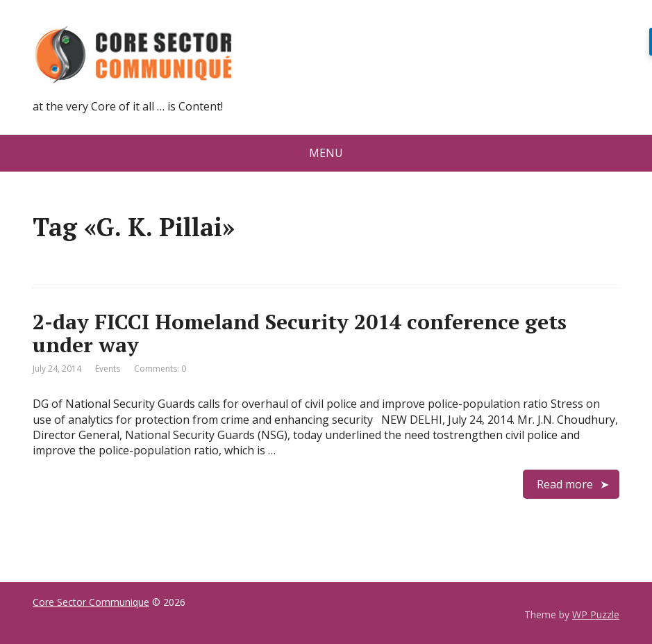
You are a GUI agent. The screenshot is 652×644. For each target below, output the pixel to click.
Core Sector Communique (91, 602)
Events (108, 369)
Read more (565, 484)
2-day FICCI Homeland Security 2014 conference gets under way (300, 333)
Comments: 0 (160, 369)
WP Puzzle (596, 614)
